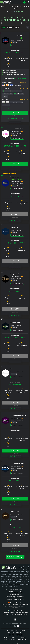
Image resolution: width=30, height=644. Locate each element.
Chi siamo (19, 633)
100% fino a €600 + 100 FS (15, 338)
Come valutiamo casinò (12, 640)
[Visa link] (11, 85)
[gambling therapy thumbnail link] (18, 626)
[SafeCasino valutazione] (17, 232)
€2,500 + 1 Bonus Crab (15, 196)
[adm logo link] (25, 624)
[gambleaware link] (17, 624)
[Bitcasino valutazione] (17, 374)
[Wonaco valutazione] (17, 186)
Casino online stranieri (15, 594)
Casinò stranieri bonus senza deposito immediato (15, 607)
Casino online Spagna (21, 614)
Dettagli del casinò (14, 122)
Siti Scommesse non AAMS (10, 604)
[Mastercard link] (4, 85)
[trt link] (15, 620)
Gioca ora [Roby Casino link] (15, 164)
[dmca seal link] (9, 624)
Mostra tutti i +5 (24, 83)
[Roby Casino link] (6, 134)
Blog (24, 640)
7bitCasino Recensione (15, 118)
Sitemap (22, 631)
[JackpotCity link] (6, 421)
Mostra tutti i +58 (24, 100)
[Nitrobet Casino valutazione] (17, 327)
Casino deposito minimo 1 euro (15, 596)
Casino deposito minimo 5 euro (15, 598)
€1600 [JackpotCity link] (15, 433)
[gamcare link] (6, 624)
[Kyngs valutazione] (17, 281)
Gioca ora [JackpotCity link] (15, 451)
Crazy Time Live (23, 604)
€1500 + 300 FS (15, 291)
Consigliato (10, 27)
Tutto (3, 27)
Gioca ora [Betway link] (15, 499)
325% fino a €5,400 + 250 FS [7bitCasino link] (15, 53)
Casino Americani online (21, 613)
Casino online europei (8, 613)
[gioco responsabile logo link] (12, 626)
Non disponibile (15, 385)
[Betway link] (6, 469)
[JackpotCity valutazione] (17, 422)
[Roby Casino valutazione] (17, 135)
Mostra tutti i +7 (24, 88)
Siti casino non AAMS (15, 591)
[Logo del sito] (11, 2)
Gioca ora (15, 214)
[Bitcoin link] (7, 85)
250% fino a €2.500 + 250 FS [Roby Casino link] (15, 146)
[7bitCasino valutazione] (17, 42)
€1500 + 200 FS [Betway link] (15, 481)
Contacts (11, 633)
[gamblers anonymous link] (15, 626)
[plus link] (4, 624)
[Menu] (28, 2)
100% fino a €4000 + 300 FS (15, 243)
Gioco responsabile (15, 635)
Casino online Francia (9, 614)
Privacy (23, 637)
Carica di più (15, 557)
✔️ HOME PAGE (18, 12)
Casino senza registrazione (15, 593)
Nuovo (17, 27)
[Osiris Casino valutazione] (17, 517)
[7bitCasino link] (6, 41)
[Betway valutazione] (17, 470)
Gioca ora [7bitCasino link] (15, 113)
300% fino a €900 (15, 527)
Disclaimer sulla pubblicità (7, 23)
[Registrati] (24, 2)
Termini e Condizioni (11, 637)
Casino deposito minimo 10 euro (15, 599)
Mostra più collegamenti (15, 643)
